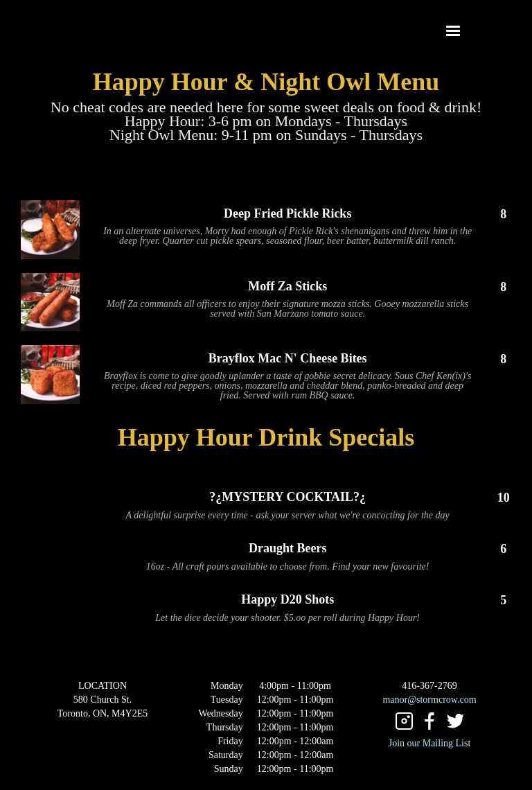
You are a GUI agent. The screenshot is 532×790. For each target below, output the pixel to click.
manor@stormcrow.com (429, 700)
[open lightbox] (50, 230)
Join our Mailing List (430, 743)
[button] (453, 31)
